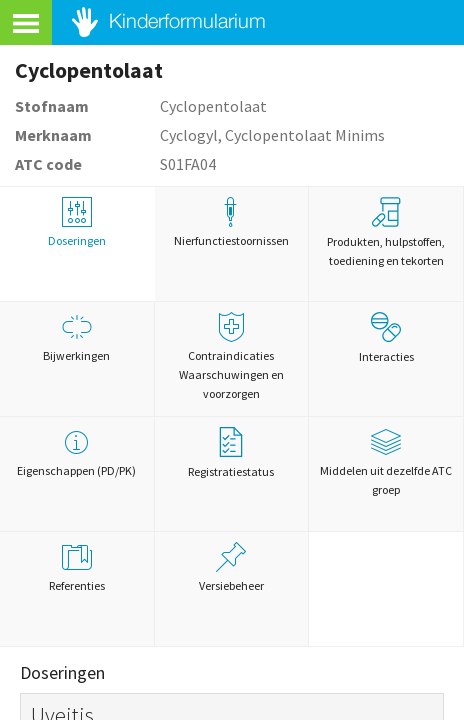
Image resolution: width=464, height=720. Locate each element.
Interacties (386, 338)
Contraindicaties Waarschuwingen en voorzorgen (232, 356)
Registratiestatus (231, 453)
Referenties (77, 567)
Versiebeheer (232, 567)
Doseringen (77, 222)
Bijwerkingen (77, 337)
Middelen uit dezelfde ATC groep (386, 462)
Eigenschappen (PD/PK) (77, 452)
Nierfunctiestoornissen (232, 222)
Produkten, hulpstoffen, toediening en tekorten (386, 232)
